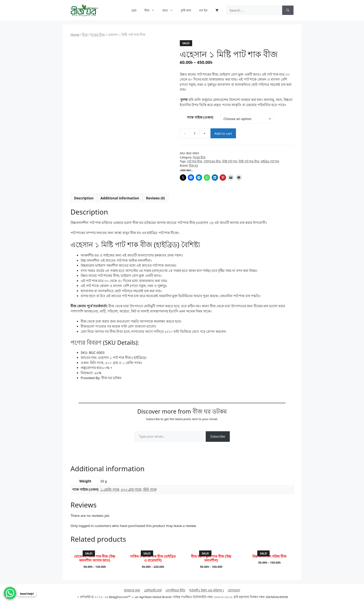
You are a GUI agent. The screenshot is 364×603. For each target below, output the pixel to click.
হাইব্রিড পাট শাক (270, 161)
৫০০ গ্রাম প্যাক (131, 489)
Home (75, 35)
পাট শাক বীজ (195, 161)
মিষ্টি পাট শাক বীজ (249, 161)
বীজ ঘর (194, 165)
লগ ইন (203, 10)
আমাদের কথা (132, 590)
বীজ (151, 10)
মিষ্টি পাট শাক (230, 161)
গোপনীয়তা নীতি (175, 590)
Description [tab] (84, 198)
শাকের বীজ (98, 35)
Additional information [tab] (120, 198)
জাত (170, 10)
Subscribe (218, 436)
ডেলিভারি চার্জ (153, 590)
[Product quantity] (195, 133)
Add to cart (223, 133)
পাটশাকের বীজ (212, 161)
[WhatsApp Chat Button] (10, 593)
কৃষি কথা (186, 10)
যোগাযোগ (234, 590)
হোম (134, 10)
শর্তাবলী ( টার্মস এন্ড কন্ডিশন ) (206, 590)
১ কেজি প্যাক (110, 489)
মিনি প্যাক (149, 489)
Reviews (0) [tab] (155, 198)
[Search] (288, 10)
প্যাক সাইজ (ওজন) (200, 117)
